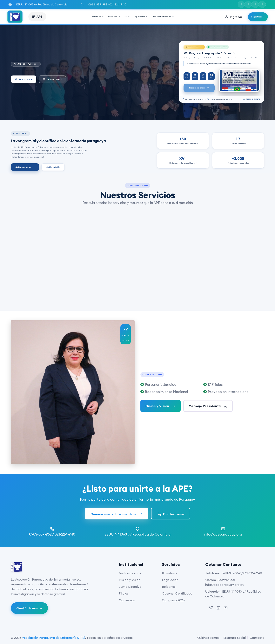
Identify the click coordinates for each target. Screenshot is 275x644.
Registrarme (24, 79)
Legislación (141, 17)
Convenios (127, 600)
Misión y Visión (53, 167)
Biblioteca (114, 17)
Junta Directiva (130, 587)
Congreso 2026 (173, 600)
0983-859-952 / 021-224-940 (241, 573)
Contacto (257, 638)
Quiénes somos (25, 167)
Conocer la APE (52, 79)
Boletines (98, 17)
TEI (127, 17)
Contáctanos (171, 514)
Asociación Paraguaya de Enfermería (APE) (54, 638)
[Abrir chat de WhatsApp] (30, 608)
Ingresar (234, 17)
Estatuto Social (235, 638)
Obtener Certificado (163, 17)
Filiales (124, 593)
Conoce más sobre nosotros (117, 514)
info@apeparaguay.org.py (225, 585)
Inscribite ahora (199, 88)
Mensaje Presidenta (208, 406)
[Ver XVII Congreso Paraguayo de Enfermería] (239, 81)
